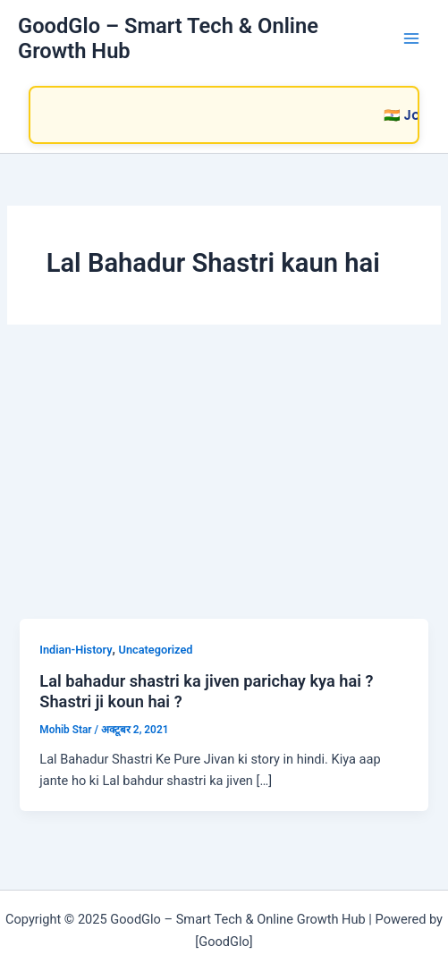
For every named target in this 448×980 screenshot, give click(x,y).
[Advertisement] (224, 485)
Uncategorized (156, 650)
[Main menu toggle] (411, 38)
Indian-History (76, 650)
